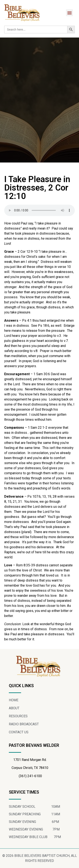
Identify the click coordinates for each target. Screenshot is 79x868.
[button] (69, 13)
